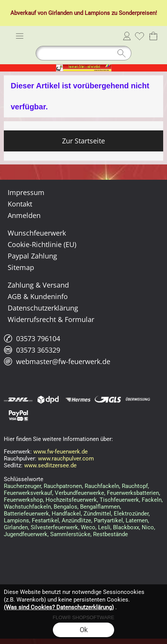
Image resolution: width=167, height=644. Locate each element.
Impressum (26, 192)
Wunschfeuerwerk (37, 233)
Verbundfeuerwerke (79, 493)
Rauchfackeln (102, 486)
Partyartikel (108, 520)
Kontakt (20, 204)
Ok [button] (84, 630)
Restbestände (111, 534)
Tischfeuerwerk (119, 500)
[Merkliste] (139, 36)
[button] (20, 36)
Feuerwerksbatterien (133, 493)
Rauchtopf (135, 486)
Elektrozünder (131, 514)
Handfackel (66, 514)
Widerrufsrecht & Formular (51, 319)
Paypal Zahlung (32, 256)
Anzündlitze (76, 520)
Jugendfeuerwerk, (26, 534)
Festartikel (45, 520)
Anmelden (127, 36)
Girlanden (60, 13)
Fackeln (152, 500)
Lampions (97, 13)
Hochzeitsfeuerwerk (71, 500)
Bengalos (65, 507)
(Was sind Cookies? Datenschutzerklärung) (59, 607)
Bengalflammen (100, 507)
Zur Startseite (83, 141)
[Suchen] (83, 53)
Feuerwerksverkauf (28, 493)
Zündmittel (97, 514)
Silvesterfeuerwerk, (55, 527)
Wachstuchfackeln (27, 507)
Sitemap (21, 267)
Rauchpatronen (63, 486)
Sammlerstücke (70, 534)
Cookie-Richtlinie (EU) (42, 244)
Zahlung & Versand (38, 285)
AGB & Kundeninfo (38, 296)
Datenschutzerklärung (43, 308)
